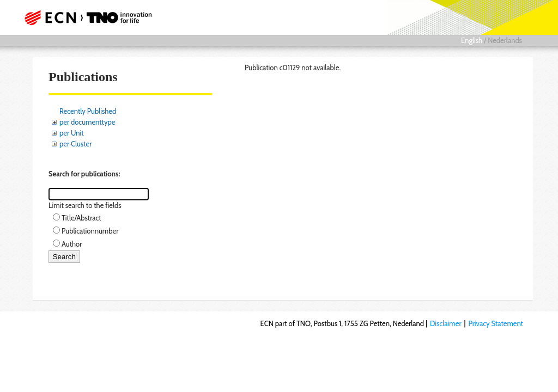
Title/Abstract (81, 218)
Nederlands (505, 40)
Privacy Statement (496, 323)
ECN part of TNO (91, 17)
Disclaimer (446, 323)
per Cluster (75, 144)
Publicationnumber (90, 231)
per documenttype (87, 122)
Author (72, 244)
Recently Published (88, 111)
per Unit (72, 133)
